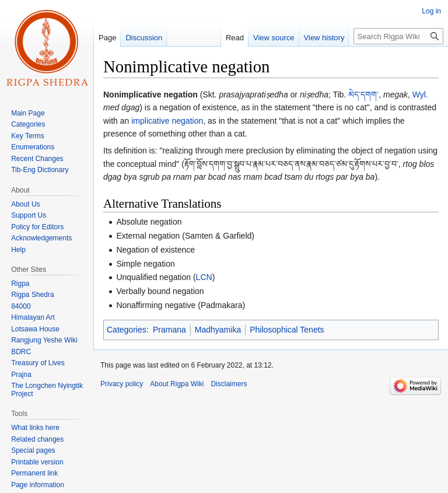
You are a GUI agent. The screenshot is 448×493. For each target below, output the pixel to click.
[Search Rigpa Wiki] (398, 36)
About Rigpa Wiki (177, 384)
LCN (204, 277)
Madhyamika (218, 330)
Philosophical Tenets (287, 330)
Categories (127, 330)
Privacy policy (122, 384)
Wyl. (420, 95)
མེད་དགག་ (363, 95)
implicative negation (167, 121)
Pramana (169, 330)
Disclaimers (229, 384)
